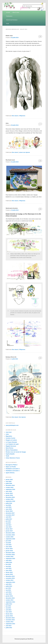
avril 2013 (9, 610)
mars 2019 (9, 491)
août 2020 (9, 481)
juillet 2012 (9, 628)
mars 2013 (9, 612)
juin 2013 (8, 606)
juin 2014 (8, 588)
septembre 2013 (10, 602)
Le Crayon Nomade (11, 442)
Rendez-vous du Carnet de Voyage (16, 452)
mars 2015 (9, 570)
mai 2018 (8, 505)
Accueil (8, 12)
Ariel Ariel (9, 432)
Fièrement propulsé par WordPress (24, 639)
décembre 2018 (10, 497)
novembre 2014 (10, 578)
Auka (7, 434)
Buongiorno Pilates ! (12, 465)
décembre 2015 (10, 553)
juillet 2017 (9, 519)
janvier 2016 (9, 551)
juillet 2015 (9, 562)
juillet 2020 (9, 483)
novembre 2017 (10, 515)
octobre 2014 (10, 580)
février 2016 (9, 549)
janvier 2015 (9, 574)
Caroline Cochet (10, 438)
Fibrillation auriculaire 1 (13, 471)
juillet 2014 (9, 586)
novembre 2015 (10, 555)
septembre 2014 (10, 582)
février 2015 (9, 572)
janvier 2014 (9, 596)
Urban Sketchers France (13, 458)
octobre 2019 (10, 487)
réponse (22, 417)
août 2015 (9, 560)
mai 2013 (8, 608)
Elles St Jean (16, 12)
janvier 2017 (9, 531)
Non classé (15, 116)
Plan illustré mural (10, 160)
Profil (7, 24)
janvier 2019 (9, 495)
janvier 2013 (9, 616)
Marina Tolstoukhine (12, 450)
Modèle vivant (9, 36)
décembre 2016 (10, 533)
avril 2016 (9, 545)
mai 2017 (8, 523)
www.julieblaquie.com (12, 425)
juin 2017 (8, 521)
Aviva (7, 123)
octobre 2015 (10, 557)
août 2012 (9, 626)
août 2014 (9, 584)
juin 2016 (8, 541)
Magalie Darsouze (11, 446)
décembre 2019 (10, 485)
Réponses (22, 116)
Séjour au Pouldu (11, 467)
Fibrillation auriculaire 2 (13, 469)
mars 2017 (9, 527)
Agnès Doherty (10, 473)
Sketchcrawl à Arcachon (12, 208)
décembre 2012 (10, 618)
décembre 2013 (10, 598)
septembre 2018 (10, 501)
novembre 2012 (10, 620)
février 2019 (9, 493)
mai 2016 (8, 543)
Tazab (7, 456)
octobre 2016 (10, 537)
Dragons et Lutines (11, 440)
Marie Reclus (10, 448)
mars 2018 (9, 509)
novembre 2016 (10, 535)
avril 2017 (9, 525)
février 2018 (9, 511)
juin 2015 (8, 564)
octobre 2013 (10, 600)
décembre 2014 (10, 576)
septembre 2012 (10, 624)
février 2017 (9, 529)
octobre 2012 (10, 622)
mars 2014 (9, 594)
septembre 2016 (10, 539)
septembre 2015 (10, 559)
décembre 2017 (10, 513)
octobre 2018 (10, 499)
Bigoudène (9, 436)
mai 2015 (8, 566)
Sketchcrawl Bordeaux (12, 20)
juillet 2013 (9, 604)
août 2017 (9, 517)
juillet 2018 (9, 503)
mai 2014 (8, 590)
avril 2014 (9, 592)
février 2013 (9, 614)
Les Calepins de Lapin (12, 444)
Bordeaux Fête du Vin (11, 357)
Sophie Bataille (10, 454)
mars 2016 (9, 547)
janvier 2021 (9, 480)
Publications (9, 16)
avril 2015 (9, 568)
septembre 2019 (10, 489)
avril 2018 (9, 507)
